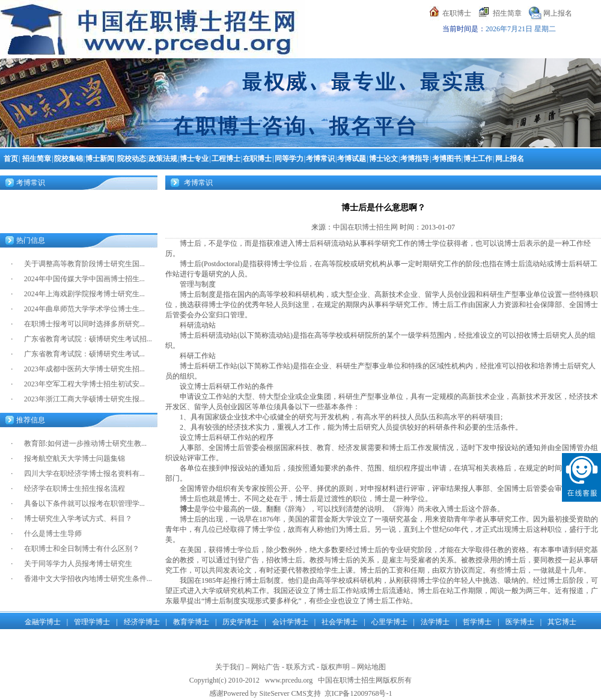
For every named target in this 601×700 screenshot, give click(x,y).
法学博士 (435, 622)
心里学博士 (389, 622)
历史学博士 (240, 622)
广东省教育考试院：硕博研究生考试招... (88, 339)
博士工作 (478, 159)
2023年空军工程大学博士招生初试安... (84, 384)
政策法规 (163, 159)
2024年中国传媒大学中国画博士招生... (84, 279)
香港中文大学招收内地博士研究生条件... (88, 579)
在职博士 (457, 13)
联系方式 (300, 667)
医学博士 (520, 622)
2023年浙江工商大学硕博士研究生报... (84, 399)
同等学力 (289, 159)
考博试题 (352, 159)
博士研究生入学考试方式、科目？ (78, 519)
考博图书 (447, 159)
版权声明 (335, 667)
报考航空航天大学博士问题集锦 (75, 458)
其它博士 (562, 622)
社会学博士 (340, 622)
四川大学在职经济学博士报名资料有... (84, 473)
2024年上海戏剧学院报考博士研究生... (84, 294)
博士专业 (194, 159)
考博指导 (415, 159)
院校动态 (132, 159)
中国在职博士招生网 (365, 227)
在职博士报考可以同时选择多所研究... (84, 324)
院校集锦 (69, 159)
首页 (11, 159)
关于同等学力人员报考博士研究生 (78, 564)
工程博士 (226, 159)
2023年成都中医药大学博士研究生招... (84, 369)
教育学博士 (191, 622)
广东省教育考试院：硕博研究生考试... (84, 354)
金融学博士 (43, 622)
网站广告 (266, 667)
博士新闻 (100, 159)
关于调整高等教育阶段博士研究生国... (84, 264)
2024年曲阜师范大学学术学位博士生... (84, 309)
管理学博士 (92, 622)
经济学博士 (142, 622)
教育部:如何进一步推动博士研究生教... (85, 443)
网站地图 (371, 667)
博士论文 (383, 159)
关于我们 (230, 667)
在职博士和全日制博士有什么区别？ (82, 549)
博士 (187, 509)
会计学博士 (290, 622)
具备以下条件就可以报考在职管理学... (84, 504)
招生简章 (507, 13)
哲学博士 (477, 622)
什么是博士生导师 (53, 534)
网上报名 (558, 13)
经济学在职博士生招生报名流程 (75, 488)
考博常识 (320, 159)
